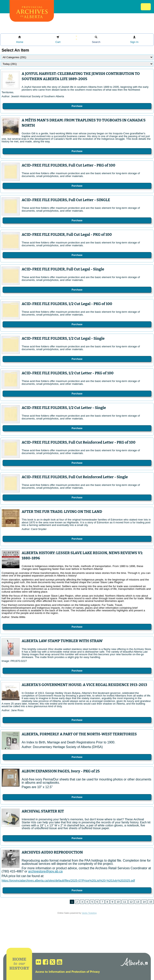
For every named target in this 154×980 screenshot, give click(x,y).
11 (125, 902)
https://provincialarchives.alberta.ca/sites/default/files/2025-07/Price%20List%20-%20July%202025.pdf (68, 881)
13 (138, 902)
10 (118, 902)
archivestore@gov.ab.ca (46, 871)
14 (144, 902)
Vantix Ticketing (89, 913)
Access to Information (50, 972)
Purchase (77, 106)
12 (131, 902)
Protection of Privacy (86, 972)
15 (151, 902)
